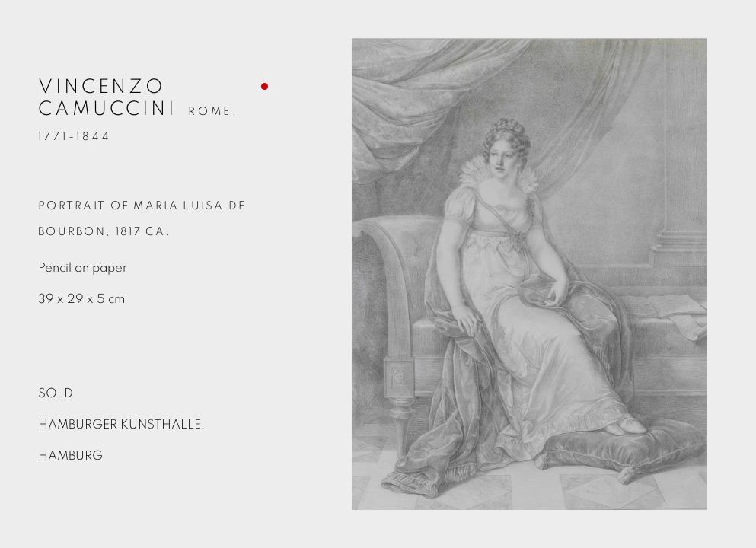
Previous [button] (15, 274)
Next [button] (741, 274)
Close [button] (722, 34)
